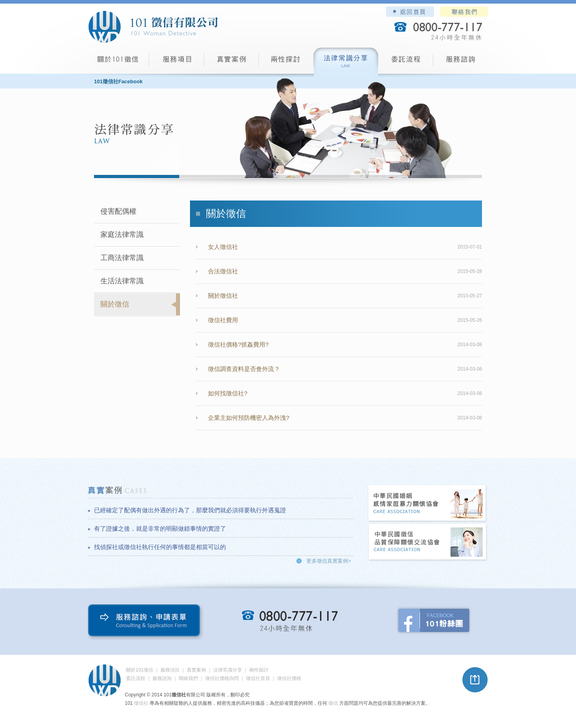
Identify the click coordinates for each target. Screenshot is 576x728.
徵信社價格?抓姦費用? (238, 344)
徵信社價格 (289, 678)
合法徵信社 (223, 271)
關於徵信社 (223, 296)
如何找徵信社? (228, 393)
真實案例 (231, 62)
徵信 (333, 703)
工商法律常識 (122, 258)
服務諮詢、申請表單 (146, 622)
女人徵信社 (223, 247)
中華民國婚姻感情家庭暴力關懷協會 (428, 504)
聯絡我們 (464, 12)
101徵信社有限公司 (153, 27)
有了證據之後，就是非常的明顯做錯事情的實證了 (160, 528)
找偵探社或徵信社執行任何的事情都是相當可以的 (160, 547)
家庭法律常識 (122, 235)
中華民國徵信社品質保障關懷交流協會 (428, 542)
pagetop (475, 680)
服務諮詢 (461, 62)
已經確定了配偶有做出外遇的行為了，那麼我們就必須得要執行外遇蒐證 (190, 510)
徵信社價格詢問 (222, 678)
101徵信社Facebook (118, 81)
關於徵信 (115, 304)
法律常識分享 (346, 62)
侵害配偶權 (118, 211)
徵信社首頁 (258, 678)
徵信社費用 (223, 320)
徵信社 (141, 703)
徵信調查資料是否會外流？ (244, 369)
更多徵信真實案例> (329, 561)
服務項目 (177, 62)
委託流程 (406, 62)
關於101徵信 (140, 670)
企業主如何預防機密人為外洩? (249, 418)
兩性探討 (286, 62)
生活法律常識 (122, 281)
